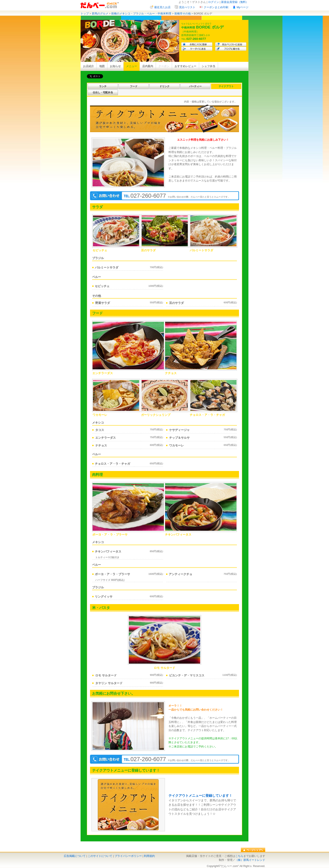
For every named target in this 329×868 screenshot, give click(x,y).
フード (134, 86)
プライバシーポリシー (128, 856)
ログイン (214, 2)
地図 (102, 66)
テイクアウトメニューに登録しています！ (200, 796)
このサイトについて (100, 856)
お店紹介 (89, 66)
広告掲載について (75, 856)
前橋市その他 (183, 14)
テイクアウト (226, 86)
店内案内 (148, 66)
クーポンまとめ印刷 (216, 7)
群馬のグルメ (100, 14)
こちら (239, 856)
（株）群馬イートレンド (250, 860)
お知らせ (115, 66)
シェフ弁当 (208, 66)
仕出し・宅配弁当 (103, 92)
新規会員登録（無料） (235, 2)
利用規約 (149, 856)
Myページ (243, 7)
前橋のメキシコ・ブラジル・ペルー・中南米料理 (141, 14)
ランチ (103, 86)
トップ (85, 14)
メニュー (132, 66)
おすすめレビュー (185, 66)
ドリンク (164, 86)
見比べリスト (187, 7)
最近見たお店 (162, 7)
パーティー (195, 86)
